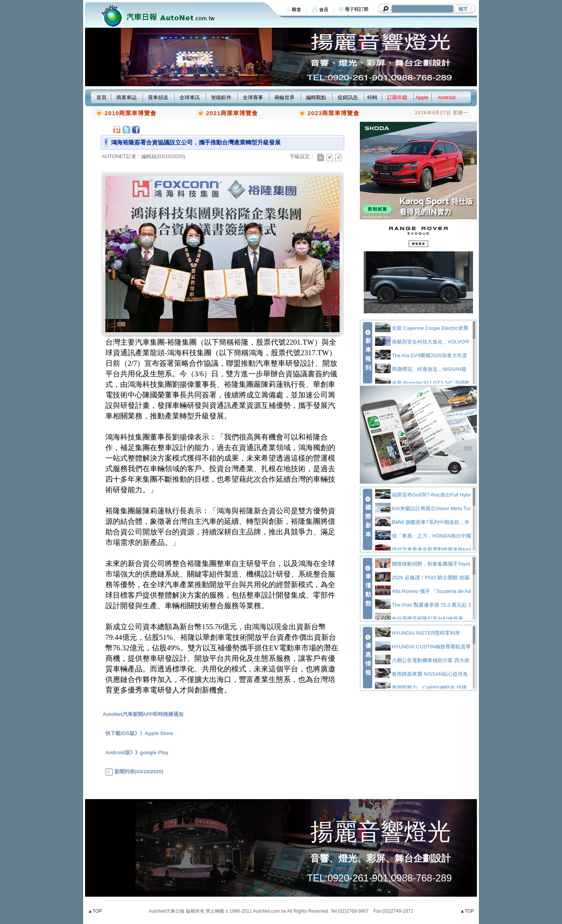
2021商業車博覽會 (232, 113)
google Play (154, 752)
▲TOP (95, 911)
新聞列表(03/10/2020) (134, 772)
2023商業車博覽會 (333, 113)
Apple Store (159, 733)
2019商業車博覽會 (131, 113)
